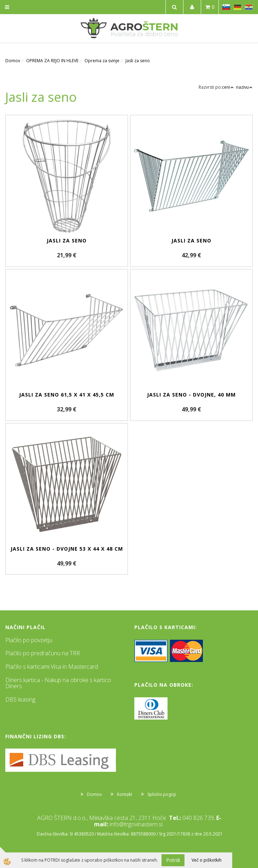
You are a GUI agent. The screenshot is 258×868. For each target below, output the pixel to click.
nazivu (244, 87)
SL (226, 7)
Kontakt (125, 794)
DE (238, 7)
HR (249, 7)
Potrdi (173, 860)
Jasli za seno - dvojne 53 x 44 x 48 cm (67, 549)
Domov (13, 61)
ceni (228, 87)
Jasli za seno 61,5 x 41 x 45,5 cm (67, 395)
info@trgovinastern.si (136, 824)
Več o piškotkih (207, 860)
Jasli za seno (138, 61)
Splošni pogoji (162, 794)
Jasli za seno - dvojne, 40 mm (191, 395)
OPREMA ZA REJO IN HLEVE (52, 61)
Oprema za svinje (102, 61)
